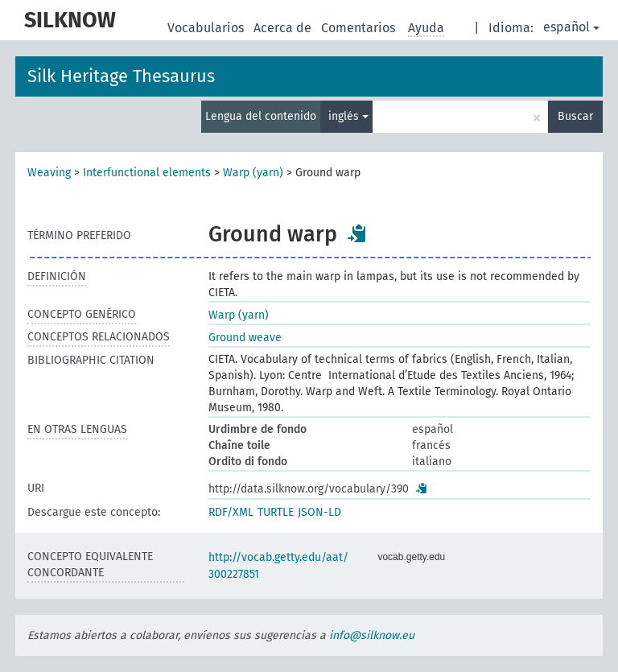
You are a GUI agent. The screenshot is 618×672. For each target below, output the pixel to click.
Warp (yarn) (253, 173)
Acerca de (284, 28)
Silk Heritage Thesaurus (121, 76)
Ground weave (245, 338)
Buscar (575, 116)
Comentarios (360, 28)
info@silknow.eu (372, 635)
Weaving (49, 173)
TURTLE (276, 512)
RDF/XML (231, 512)
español (571, 27)
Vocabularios (207, 28)
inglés (348, 116)
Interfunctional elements (147, 173)
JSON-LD (319, 512)
